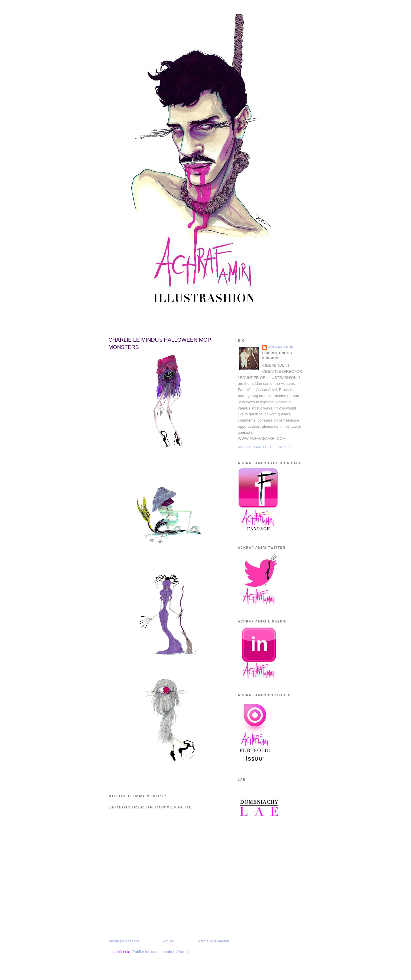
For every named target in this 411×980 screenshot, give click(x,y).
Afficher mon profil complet (267, 447)
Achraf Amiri (281, 347)
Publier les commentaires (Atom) (160, 952)
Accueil (168, 941)
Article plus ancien (214, 941)
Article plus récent (124, 941)
